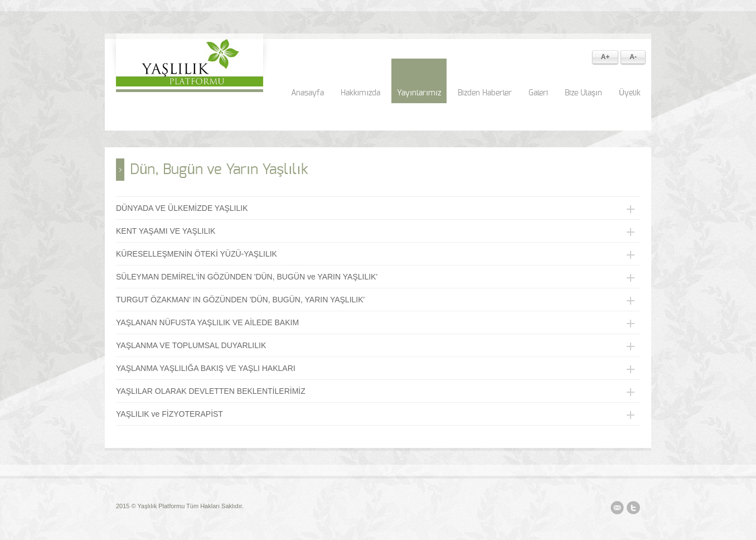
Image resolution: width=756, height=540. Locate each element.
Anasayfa (307, 93)
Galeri (538, 93)
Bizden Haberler (485, 93)
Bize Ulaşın (583, 93)
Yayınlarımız (419, 93)
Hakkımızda (361, 93)
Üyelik (630, 93)
